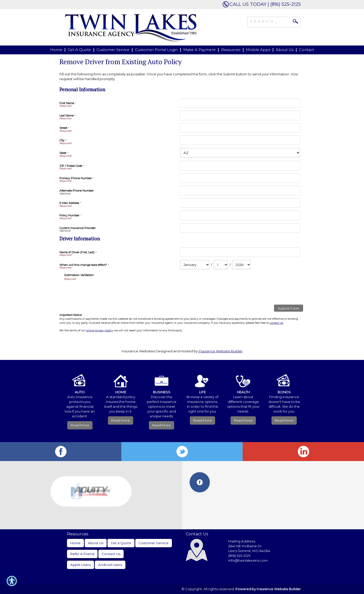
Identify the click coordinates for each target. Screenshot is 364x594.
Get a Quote (121, 543)
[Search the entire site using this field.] (270, 21)
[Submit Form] (289, 308)
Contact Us (111, 554)
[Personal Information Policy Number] (240, 215)
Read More (80, 425)
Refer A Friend (82, 554)
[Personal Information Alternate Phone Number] (240, 190)
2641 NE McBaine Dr (245, 546)
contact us (276, 323)
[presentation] (102, 291)
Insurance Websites (138, 351)
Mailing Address (242, 541)
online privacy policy (100, 330)
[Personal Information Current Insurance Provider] (240, 228)
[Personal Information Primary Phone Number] (240, 178)
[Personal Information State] (240, 153)
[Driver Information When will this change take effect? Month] (195, 265)
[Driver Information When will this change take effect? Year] (241, 265)
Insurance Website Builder (221, 351)
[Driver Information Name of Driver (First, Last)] (240, 252)
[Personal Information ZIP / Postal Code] (240, 165)
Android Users (110, 565)
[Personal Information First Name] (240, 103)
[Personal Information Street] (240, 128)
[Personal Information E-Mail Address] (240, 203)
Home (75, 543)
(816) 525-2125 (239, 556)
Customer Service (154, 543)
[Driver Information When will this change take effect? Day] (221, 265)
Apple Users (81, 565)
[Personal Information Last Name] (240, 115)
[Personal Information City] (240, 140)
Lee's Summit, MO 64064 (249, 551)
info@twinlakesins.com (248, 560)
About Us (96, 543)
